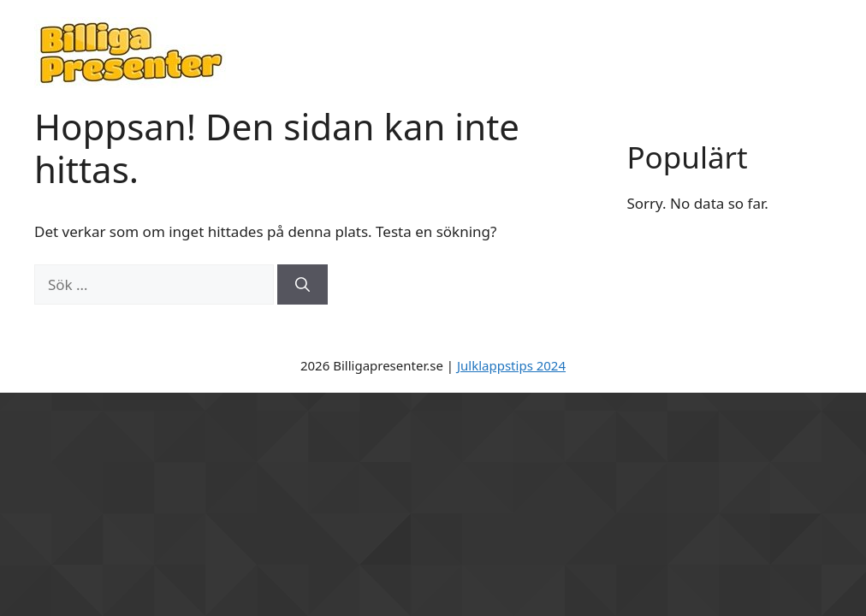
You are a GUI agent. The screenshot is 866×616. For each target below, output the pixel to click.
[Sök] (303, 285)
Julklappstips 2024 (511, 365)
